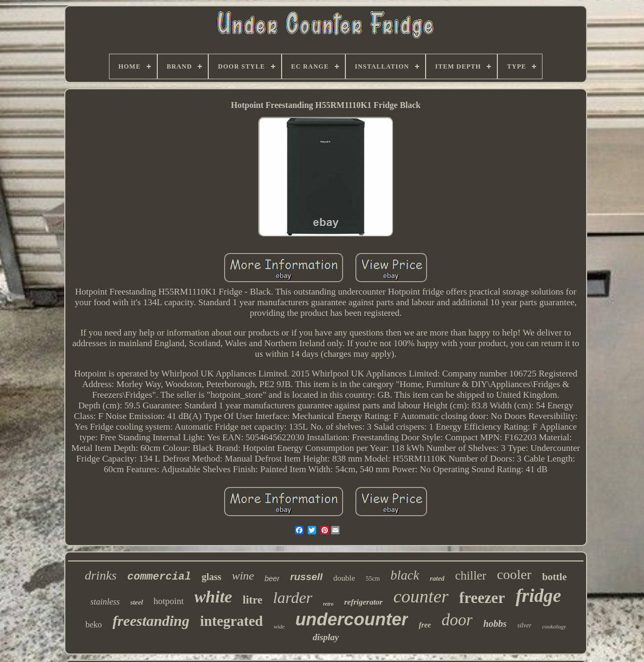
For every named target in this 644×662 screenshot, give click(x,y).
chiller (471, 576)
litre (253, 600)
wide (279, 626)
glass (211, 577)
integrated (231, 621)
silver (525, 625)
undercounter (352, 619)
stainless (105, 602)
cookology (554, 626)
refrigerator (364, 602)
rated (437, 578)
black (405, 575)
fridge (538, 596)
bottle (554, 577)
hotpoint (169, 601)
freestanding (151, 621)
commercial (159, 577)
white (213, 597)
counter (421, 596)
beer (272, 579)
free (425, 625)
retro (328, 604)
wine (243, 576)
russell (306, 577)
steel (137, 602)
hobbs (495, 624)
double (344, 578)
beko (94, 625)
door (457, 620)
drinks (100, 575)
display (325, 637)
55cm (373, 579)
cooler (514, 575)
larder (293, 597)
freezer (482, 598)
